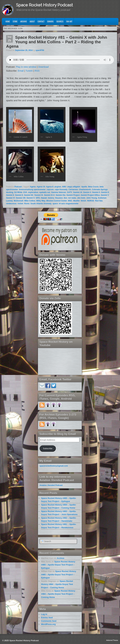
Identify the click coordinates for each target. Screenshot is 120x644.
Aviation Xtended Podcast (51, 485)
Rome (27, 204)
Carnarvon (73, 190)
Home (8, 21)
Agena (33, 187)
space (55, 204)
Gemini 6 (105, 192)
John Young (92, 198)
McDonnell (19, 201)
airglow (58, 187)
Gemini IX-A (49, 195)
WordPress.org (48, 624)
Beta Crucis (93, 187)
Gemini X (31, 198)
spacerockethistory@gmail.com (54, 466)
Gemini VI (10, 198)
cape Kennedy (61, 190)
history (51, 198)
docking (10, 192)
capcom (50, 190)
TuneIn (29, 71)
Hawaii (44, 198)
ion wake (72, 198)
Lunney (9, 201)
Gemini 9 (19, 195)
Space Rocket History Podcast (44, 5)
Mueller (77, 201)
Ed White (18, 192)
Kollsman (102, 198)
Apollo (84, 187)
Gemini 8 (10, 195)
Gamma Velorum (59, 192)
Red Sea (99, 201)
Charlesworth (85, 190)
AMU (64, 187)
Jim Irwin (81, 198)
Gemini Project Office (90, 195)
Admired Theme (112, 640)
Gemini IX (39, 195)
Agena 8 (50, 187)
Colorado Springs (100, 190)
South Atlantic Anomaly (41, 204)
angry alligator (74, 187)
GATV (70, 192)
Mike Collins (30, 201)
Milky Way (41, 201)
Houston (59, 198)
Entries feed (47, 618)
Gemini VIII (21, 198)
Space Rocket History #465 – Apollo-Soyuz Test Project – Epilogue (58, 565)
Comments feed (49, 621)
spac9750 (40, 50)
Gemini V (105, 195)
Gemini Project (73, 195)
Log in (44, 614)
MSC (70, 201)
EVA (25, 192)
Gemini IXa (60, 195)
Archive (24, 21)
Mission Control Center (57, 201)
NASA (83, 201)
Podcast (18, 187)
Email (21, 71)
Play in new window (26, 67)
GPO (38, 198)
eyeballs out (45, 192)
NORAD (91, 201)
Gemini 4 (87, 192)
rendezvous (11, 204)
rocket (20, 204)
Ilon (65, 198)
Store (15, 21)
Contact (41, 21)
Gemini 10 (78, 192)
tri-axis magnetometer (69, 204)
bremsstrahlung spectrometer (32, 190)
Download (44, 67)
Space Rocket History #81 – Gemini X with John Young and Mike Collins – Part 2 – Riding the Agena (57, 42)
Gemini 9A (29, 195)
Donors (50, 21)
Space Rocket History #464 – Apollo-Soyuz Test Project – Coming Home (57, 584)
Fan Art (69, 21)
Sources (60, 21)
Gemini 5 (96, 192)
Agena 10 (41, 187)
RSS (37, 71)
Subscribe (48, 448)
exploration (33, 192)
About (32, 21)
